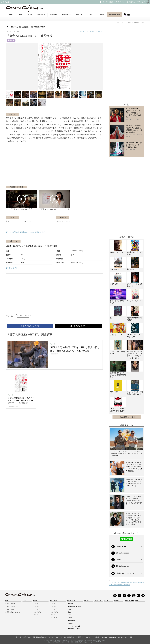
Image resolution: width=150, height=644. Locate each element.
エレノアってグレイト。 (134, 302)
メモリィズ (114, 284)
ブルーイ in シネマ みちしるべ (117, 302)
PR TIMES (104, 637)
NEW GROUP (115, 269)
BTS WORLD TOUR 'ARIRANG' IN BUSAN (118, 410)
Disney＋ (71, 612)
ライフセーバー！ (116, 335)
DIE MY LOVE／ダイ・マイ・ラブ (135, 336)
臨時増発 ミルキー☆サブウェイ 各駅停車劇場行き (118, 375)
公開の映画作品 (91, 32)
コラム (36, 615)
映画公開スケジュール (14, 612)
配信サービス (67, 15)
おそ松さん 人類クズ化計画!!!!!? (135, 253)
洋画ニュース (11, 606)
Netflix (70, 618)
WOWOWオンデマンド (75, 629)
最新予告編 (10, 609)
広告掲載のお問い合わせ (40, 637)
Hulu (69, 615)
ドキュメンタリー (23, 316)
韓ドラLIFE (54, 618)
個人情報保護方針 (69, 637)
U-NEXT (70, 623)
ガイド (106, 600)
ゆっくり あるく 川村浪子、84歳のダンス (135, 393)
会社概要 (79, 637)
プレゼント (91, 15)
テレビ (30, 15)
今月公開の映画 (115, 15)
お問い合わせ (27, 637)
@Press (120, 637)
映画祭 (102, 15)
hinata (129, 373)
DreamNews (112, 637)
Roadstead (71, 620)
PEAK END (114, 392)
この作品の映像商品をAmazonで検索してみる (27, 232)
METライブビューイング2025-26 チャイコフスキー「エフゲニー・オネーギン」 (135, 355)
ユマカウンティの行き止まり (118, 353)
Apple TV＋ (71, 609)
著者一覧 (19, 637)
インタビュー (38, 612)
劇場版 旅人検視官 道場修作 (134, 319)
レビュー (79, 15)
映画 (21, 15)
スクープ (37, 604)
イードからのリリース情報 (91, 637)
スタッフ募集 (128, 637)
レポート (37, 606)
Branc (127, 15)
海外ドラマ (41, 15)
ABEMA (70, 604)
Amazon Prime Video (74, 606)
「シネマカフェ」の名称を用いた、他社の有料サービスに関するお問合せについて (127, 584)
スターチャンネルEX (74, 626)
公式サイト (13, 268)
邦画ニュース (11, 604)
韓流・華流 (54, 15)
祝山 (112, 318)
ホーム (11, 15)
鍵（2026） (131, 269)
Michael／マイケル (116, 252)
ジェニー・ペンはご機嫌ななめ (135, 285)
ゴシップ (37, 609)
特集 (137, 600)
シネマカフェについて (56, 637)
